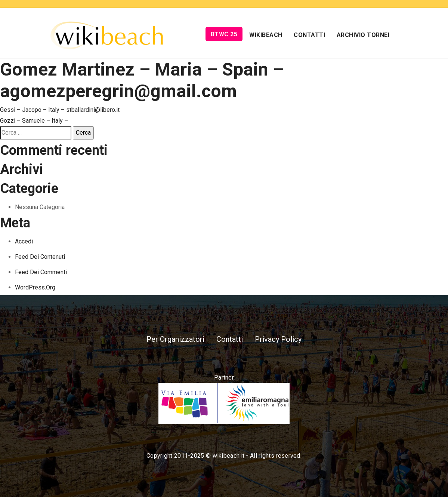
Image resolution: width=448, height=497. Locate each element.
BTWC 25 (224, 34)
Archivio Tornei (363, 35)
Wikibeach (266, 35)
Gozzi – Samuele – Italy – (34, 121)
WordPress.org (35, 287)
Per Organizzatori (175, 339)
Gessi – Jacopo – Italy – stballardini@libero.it (60, 110)
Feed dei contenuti (40, 257)
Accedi (24, 241)
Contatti (309, 35)
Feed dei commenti (41, 272)
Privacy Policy (278, 339)
